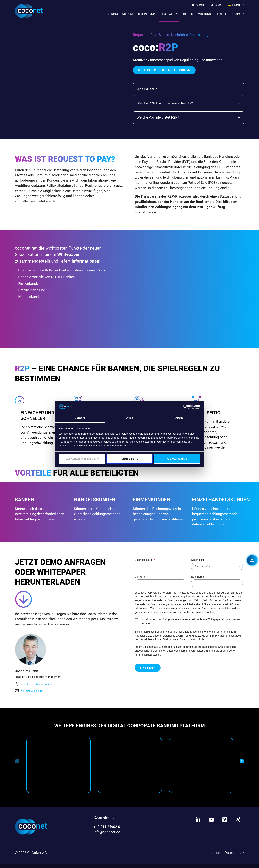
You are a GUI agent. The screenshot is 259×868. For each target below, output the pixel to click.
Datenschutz (234, 857)
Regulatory (169, 14)
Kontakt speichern (29, 694)
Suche (218, 5)
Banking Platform (119, 14)
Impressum (212, 857)
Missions (204, 14)
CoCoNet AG (37, 857)
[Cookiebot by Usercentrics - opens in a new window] (186, 407)
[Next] (242, 765)
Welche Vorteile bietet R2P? (189, 119)
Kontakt (200, 5)
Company (237, 14)
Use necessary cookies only (82, 459)
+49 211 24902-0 (107, 831)
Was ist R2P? (189, 91)
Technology (147, 14)
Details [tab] (129, 418)
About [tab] (179, 418)
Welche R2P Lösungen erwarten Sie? (189, 105)
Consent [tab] (80, 418)
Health (221, 14)
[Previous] (17, 765)
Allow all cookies (177, 459)
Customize (130, 459)
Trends (188, 14)
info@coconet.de (107, 836)
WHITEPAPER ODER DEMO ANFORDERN (164, 72)
